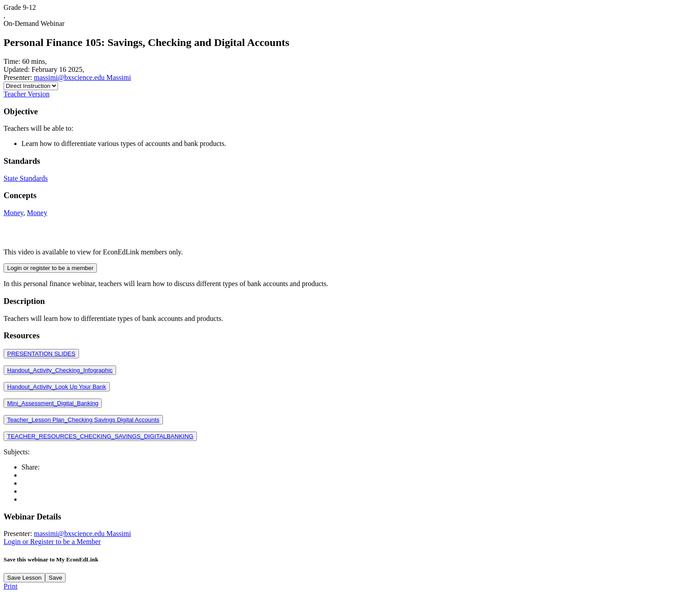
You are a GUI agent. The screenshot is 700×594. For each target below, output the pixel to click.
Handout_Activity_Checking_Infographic (60, 370)
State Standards (26, 178)
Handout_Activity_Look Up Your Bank (57, 387)
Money (13, 213)
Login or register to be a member (50, 268)
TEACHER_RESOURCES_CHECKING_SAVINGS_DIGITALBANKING (100, 436)
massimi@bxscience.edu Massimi (82, 77)
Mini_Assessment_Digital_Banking (53, 403)
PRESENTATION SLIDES (41, 354)
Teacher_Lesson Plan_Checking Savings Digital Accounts (83, 420)
